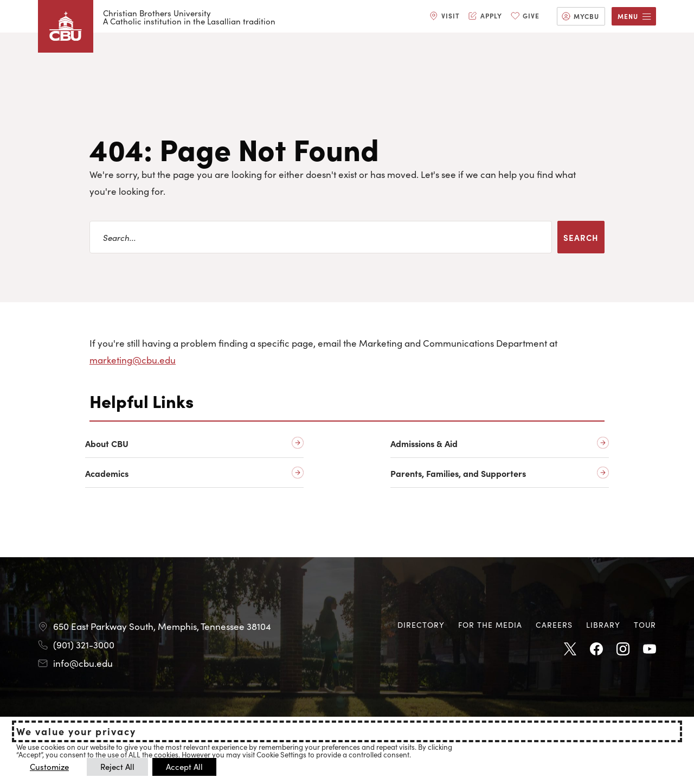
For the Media (490, 624)
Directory (421, 624)
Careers (554, 624)
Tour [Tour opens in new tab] (645, 624)
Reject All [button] (117, 766)
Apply (491, 15)
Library (603, 624)
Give (531, 15)
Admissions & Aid (424, 444)
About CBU (107, 444)
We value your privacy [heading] (76, 731)
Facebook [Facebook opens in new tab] (596, 649)
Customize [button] (49, 766)
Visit (451, 15)
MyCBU (586, 16)
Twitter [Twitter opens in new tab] (570, 649)
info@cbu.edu (83, 663)
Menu (628, 16)
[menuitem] (445, 16)
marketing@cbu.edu (133, 360)
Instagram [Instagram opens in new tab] (623, 649)
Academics (107, 473)
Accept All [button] (184, 766)
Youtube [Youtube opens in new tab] (650, 649)
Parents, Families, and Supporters (458, 473)
